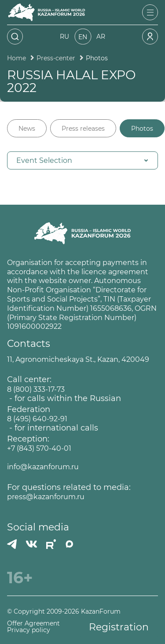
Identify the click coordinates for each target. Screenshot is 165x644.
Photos (142, 129)
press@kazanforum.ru (46, 497)
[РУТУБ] (51, 544)
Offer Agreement (33, 624)
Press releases (83, 129)
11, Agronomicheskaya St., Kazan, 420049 (78, 359)
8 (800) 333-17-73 (36, 389)
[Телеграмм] (12, 544)
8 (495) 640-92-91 (37, 419)
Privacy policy (29, 630)
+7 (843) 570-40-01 (39, 448)
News (27, 129)
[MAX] (70, 544)
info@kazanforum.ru (43, 467)
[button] (82, 160)
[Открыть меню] (150, 12)
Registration (119, 627)
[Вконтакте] (31, 544)
